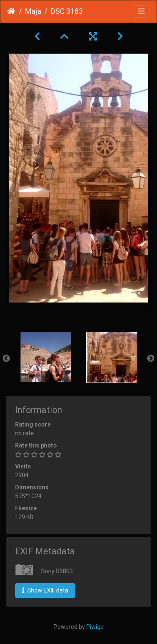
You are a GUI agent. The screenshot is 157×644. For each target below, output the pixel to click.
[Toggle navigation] (141, 12)
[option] (46, 357)
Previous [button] (6, 359)
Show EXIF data (45, 590)
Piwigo (95, 627)
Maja (33, 11)
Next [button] (151, 359)
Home (11, 11)
